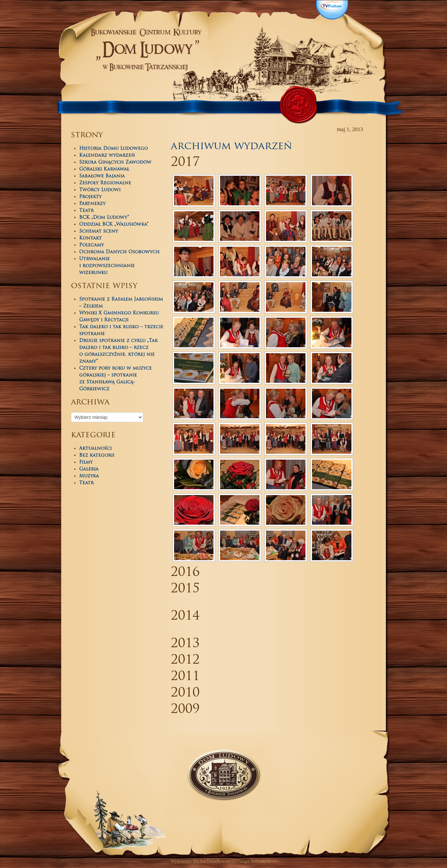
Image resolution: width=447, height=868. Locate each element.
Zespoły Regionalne (105, 183)
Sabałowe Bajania (102, 176)
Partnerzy (92, 204)
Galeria (89, 469)
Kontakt (90, 238)
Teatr (86, 211)
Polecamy (91, 245)
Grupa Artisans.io (254, 861)
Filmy (86, 462)
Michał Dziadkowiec (212, 861)
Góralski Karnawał (104, 169)
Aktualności (95, 449)
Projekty (90, 197)
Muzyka (89, 476)
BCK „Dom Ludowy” (104, 218)
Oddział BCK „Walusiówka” (114, 225)
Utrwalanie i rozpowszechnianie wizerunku (107, 266)
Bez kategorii (97, 456)
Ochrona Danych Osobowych (119, 252)
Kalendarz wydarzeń (107, 156)
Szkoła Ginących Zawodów (115, 162)
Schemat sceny (99, 231)
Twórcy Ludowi (100, 190)
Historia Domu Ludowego (113, 149)
